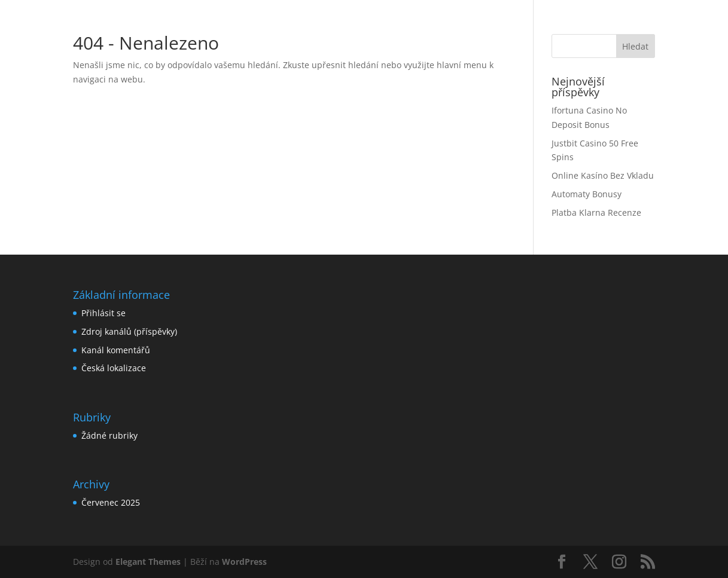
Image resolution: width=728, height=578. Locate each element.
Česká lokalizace (114, 368)
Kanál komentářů (116, 350)
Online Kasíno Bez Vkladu (603, 175)
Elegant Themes (148, 562)
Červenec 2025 (111, 502)
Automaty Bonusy (587, 194)
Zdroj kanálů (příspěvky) (129, 331)
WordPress (244, 562)
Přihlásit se (103, 313)
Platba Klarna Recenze (596, 212)
